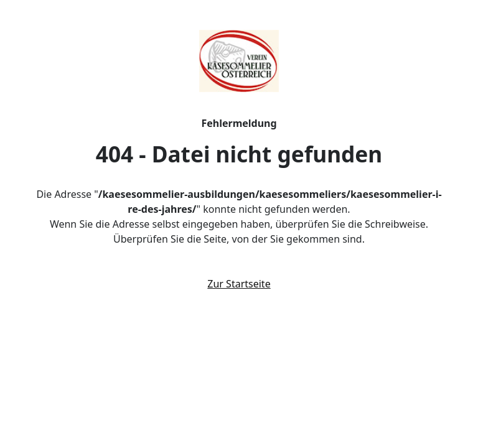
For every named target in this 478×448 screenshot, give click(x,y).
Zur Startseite (239, 284)
